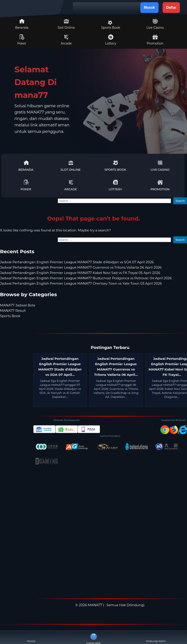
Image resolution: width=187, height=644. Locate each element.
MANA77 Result (13, 311)
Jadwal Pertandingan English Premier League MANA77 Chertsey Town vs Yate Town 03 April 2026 (81, 283)
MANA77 (95, 605)
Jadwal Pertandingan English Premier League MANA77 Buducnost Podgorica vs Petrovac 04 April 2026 (86, 278)
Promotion (155, 40)
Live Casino (155, 24)
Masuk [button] (149, 7)
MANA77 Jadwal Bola (18, 305)
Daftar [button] (171, 7)
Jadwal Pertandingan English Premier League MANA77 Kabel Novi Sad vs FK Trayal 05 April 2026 (80, 273)
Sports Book (111, 25)
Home (31, 637)
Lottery (111, 40)
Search (180, 201)
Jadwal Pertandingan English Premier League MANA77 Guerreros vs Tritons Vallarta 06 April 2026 (81, 267)
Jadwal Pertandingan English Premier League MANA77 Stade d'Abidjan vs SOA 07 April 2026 (77, 262)
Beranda (22, 24)
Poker (22, 40)
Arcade (66, 40)
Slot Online (66, 24)
